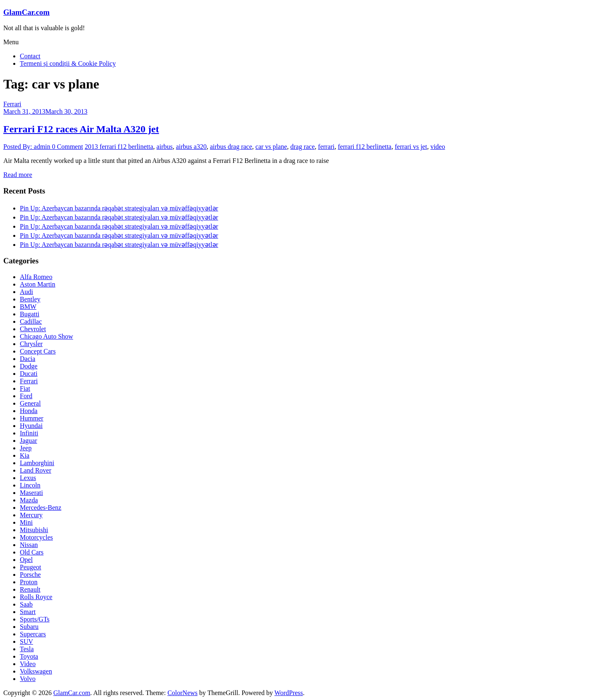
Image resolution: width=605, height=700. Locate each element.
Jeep (26, 448)
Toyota (29, 656)
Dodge (29, 366)
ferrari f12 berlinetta (365, 147)
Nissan (29, 545)
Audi (26, 292)
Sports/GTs (35, 619)
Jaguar (29, 441)
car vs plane (271, 147)
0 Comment (68, 147)
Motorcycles (36, 537)
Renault (30, 589)
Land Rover (36, 470)
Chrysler (31, 344)
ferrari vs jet (411, 147)
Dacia (27, 359)
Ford (26, 396)
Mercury (31, 515)
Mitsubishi (34, 530)
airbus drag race (231, 147)
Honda (29, 411)
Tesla (27, 649)
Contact (30, 56)
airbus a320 (191, 147)
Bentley (30, 299)
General (30, 403)
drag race (302, 147)
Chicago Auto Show (46, 336)
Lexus (28, 478)
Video (28, 664)
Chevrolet (33, 329)
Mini (26, 522)
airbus (165, 147)
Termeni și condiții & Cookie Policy (68, 63)
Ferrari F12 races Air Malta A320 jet (81, 129)
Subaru (29, 627)
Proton (29, 582)
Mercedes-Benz (40, 508)
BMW (28, 307)
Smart (28, 612)
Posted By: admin (28, 147)
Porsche (30, 575)
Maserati (31, 493)
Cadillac (31, 321)
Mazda (29, 500)
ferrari (326, 147)
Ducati (29, 374)
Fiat (25, 388)
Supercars (33, 634)
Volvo (28, 679)
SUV (26, 641)
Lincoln (30, 485)
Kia (25, 455)
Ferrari (12, 104)
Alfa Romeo (36, 277)
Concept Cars (38, 351)
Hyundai (31, 426)
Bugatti (30, 314)
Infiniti (29, 433)
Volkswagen (36, 671)
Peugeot (31, 567)
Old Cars (32, 552)
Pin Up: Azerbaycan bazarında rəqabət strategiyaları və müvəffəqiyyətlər (119, 208)
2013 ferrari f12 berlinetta (119, 147)
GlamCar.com (26, 12)
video (438, 147)
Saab (26, 604)
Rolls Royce (36, 597)
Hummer (32, 418)
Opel (26, 560)
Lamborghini (37, 463)
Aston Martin (38, 284)
